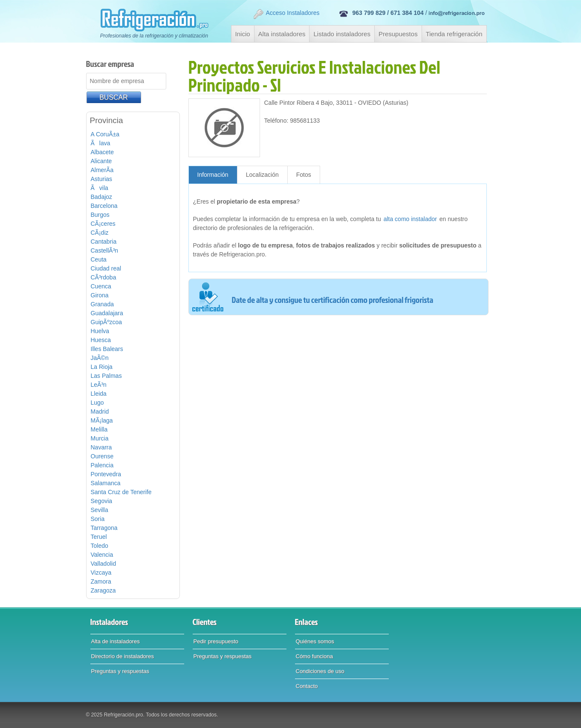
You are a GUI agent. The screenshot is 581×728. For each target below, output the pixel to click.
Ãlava (101, 143)
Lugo (97, 403)
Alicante (101, 161)
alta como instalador (410, 219)
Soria (98, 519)
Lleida (99, 394)
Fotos (304, 175)
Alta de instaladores (116, 641)
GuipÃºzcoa (107, 322)
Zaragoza (103, 590)
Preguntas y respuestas (120, 671)
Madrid (100, 411)
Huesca (101, 340)
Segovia (102, 501)
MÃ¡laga (102, 420)
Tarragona (104, 528)
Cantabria (104, 242)
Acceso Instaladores (286, 14)
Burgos (100, 215)
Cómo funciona (314, 656)
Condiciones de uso (320, 671)
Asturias (102, 179)
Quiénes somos (315, 641)
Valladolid (104, 564)
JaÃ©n (100, 358)
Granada (102, 304)
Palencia (102, 465)
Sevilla (100, 510)
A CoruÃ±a (105, 134)
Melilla (99, 429)
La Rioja (102, 367)
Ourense (102, 456)
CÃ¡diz (100, 233)
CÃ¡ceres (103, 224)
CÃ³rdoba (104, 277)
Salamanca (106, 483)
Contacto (307, 686)
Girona (100, 295)
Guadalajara (107, 313)
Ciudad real (106, 268)
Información (213, 175)
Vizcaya (101, 573)
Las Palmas (106, 376)
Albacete (102, 152)
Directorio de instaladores (123, 656)
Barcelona (104, 206)
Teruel (99, 537)
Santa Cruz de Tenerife (121, 492)
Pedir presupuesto (216, 641)
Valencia (102, 555)
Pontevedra (106, 474)
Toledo (100, 546)
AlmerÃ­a (102, 170)
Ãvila (100, 188)
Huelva (100, 331)
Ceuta (99, 259)
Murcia (100, 438)
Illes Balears (107, 349)
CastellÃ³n (105, 250)
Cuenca (101, 286)
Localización (262, 175)
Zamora (101, 581)
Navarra (101, 447)
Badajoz (102, 197)
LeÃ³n (99, 385)
